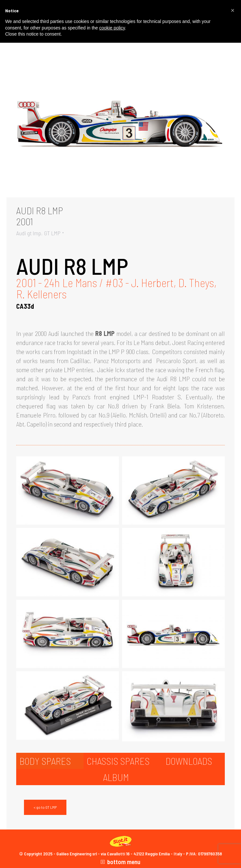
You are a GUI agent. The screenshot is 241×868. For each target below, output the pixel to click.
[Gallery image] (120, 121)
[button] (233, 10)
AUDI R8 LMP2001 (40, 216)
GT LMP (52, 233)
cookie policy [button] (112, 28)
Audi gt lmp (29, 233)
